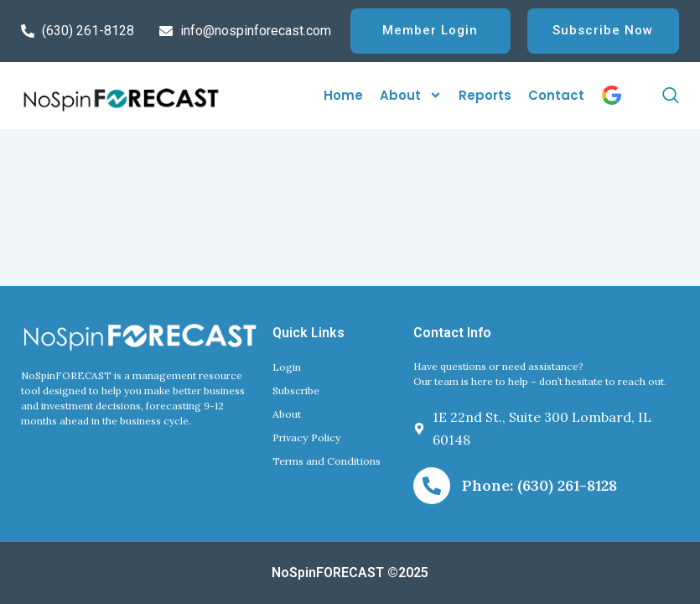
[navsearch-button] (651, 96)
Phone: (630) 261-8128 (539, 485)
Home (343, 96)
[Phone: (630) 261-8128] (432, 486)
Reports (485, 96)
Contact (556, 96)
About (411, 97)
